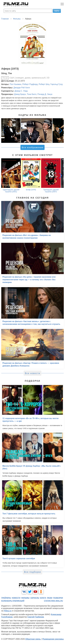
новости (16, 598)
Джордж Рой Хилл (22, 88)
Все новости (32, 373)
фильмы (25, 598)
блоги (43, 598)
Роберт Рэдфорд (30, 84)
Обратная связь (33, 639)
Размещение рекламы (53, 639)
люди (50, 598)
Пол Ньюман (16, 84)
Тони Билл (32, 94)
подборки (58, 598)
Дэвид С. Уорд (21, 91)
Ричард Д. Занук (45, 94)
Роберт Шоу (44, 84)
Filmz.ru (8, 611)
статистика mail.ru (53, 601)
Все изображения (32, 148)
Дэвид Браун (20, 94)
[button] (61, 131)
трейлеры (6, 598)
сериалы (35, 598)
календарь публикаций (13, 601)
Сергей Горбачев (36, 617)
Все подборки (32, 572)
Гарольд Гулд (56, 84)
